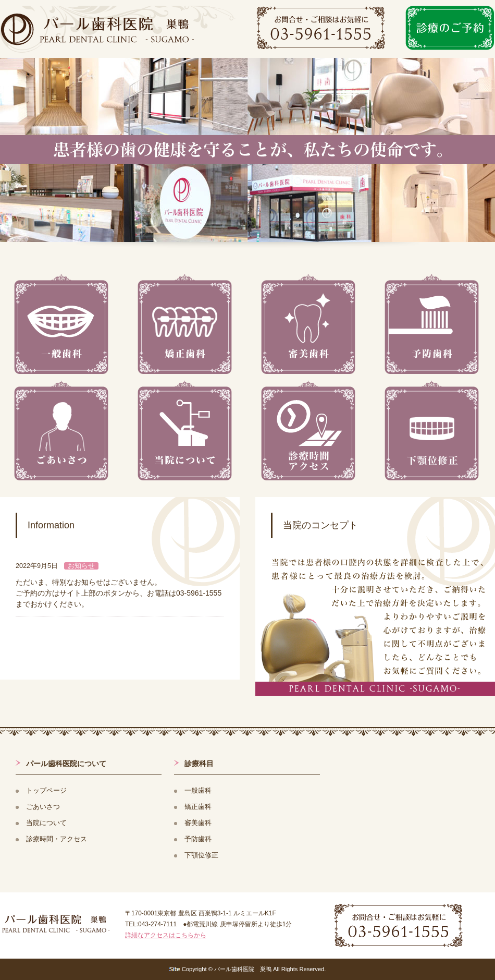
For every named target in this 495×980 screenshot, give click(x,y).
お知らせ (81, 566)
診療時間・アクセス (57, 839)
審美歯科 (198, 823)
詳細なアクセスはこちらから (166, 935)
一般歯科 (198, 791)
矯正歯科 (198, 807)
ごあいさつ (43, 807)
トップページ (46, 791)
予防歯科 (198, 839)
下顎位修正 (201, 855)
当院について (46, 823)
